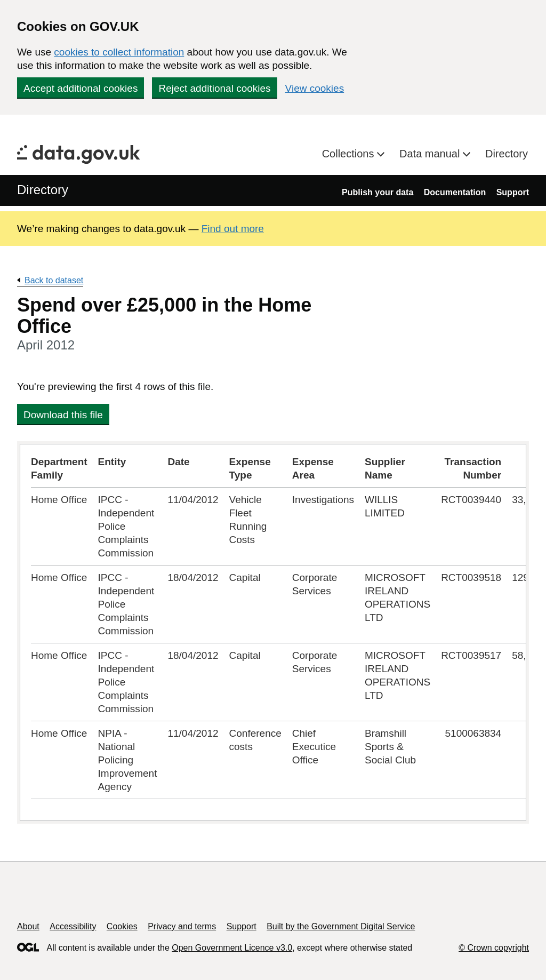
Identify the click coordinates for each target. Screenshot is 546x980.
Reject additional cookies (214, 88)
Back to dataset (54, 280)
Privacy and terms (182, 926)
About (28, 926)
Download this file (63, 415)
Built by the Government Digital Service (341, 926)
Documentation (455, 192)
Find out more (233, 229)
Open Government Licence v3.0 (232, 948)
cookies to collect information (119, 52)
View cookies (315, 88)
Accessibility (73, 926)
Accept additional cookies (81, 88)
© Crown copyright (494, 948)
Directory (507, 154)
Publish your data (378, 192)
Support (513, 192)
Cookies (122, 926)
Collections (350, 154)
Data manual (431, 154)
